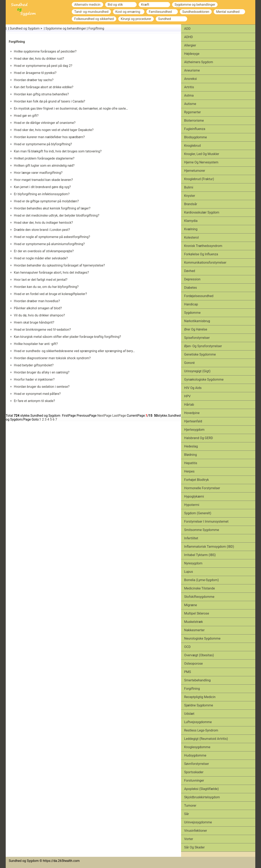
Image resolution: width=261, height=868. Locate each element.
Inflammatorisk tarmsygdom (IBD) (209, 547)
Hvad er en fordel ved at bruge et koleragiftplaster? (50, 294)
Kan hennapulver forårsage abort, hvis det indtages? (51, 273)
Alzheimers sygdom (199, 62)
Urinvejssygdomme (198, 822)
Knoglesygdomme (197, 747)
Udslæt (189, 714)
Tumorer (190, 806)
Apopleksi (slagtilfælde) (201, 789)
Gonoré (189, 363)
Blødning (191, 455)
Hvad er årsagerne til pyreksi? (35, 73)
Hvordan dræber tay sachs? (34, 80)
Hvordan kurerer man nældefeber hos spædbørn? (49, 137)
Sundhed (165, 19)
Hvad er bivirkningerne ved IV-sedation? (42, 330)
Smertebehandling (197, 680)
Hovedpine (192, 413)
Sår (187, 814)
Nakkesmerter (194, 630)
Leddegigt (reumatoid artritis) (206, 739)
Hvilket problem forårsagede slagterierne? (44, 158)
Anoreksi (190, 79)
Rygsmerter (192, 112)
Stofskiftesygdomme (199, 597)
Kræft (145, 5)
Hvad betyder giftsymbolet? (34, 365)
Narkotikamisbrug (197, 321)
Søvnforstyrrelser (197, 764)
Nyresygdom (193, 563)
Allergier (190, 45)
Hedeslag (191, 446)
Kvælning (191, 229)
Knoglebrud (192, 146)
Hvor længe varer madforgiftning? (38, 173)
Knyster (190, 196)
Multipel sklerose (197, 613)
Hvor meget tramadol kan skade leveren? (43, 180)
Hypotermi (192, 505)
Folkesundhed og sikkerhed (94, 19)
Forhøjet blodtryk (196, 480)
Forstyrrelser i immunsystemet (206, 522)
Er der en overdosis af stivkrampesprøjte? (44, 251)
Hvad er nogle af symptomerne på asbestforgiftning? (52, 237)
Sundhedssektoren (196, 12)
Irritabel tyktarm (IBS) (200, 555)
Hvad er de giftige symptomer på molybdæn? (46, 201)
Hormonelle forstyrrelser (202, 488)
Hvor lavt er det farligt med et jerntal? (41, 280)
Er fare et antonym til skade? (34, 401)
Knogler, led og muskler (202, 154)
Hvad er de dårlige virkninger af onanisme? (45, 123)
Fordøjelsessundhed (199, 296)
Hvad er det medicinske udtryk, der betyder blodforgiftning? (57, 215)
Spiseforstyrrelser (197, 338)
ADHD (189, 37)
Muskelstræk (194, 622)
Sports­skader (194, 772)
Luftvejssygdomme (198, 722)
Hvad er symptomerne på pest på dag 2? (43, 66)
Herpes (189, 471)
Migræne (191, 605)
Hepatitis (191, 463)
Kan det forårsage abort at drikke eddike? (44, 87)
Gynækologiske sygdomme (204, 379)
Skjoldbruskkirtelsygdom (202, 797)
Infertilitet (191, 538)
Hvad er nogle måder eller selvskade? (41, 258)
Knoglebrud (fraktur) (199, 179)
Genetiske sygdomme (200, 354)
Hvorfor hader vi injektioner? (34, 379)
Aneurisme (192, 70)
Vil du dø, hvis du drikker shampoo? (39, 315)
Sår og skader (194, 847)
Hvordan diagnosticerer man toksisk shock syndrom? (52, 358)
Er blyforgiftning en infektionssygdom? (42, 194)
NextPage (104, 416)
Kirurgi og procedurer (136, 19)
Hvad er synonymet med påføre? (37, 394)
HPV (187, 396)
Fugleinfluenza (195, 129)
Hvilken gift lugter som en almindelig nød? (44, 166)
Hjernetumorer (195, 171)
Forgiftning (96, 28)
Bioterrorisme (194, 121)
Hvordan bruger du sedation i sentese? (42, 387)
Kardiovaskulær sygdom (202, 212)
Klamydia (191, 221)
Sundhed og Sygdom (25, 28)
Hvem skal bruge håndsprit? (34, 322)
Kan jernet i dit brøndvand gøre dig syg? (42, 187)
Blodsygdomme (195, 137)
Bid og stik (115, 5)
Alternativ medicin (87, 5)
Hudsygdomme (195, 755)
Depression (192, 279)
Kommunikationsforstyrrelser (205, 263)
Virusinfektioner (196, 831)
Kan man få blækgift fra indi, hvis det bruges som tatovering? (58, 151)
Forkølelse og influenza (201, 254)
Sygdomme (192, 313)
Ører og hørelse (196, 329)
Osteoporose (193, 664)
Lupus (189, 572)
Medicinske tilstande (200, 588)
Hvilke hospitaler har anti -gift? (36, 344)
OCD (187, 647)
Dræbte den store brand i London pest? (42, 230)
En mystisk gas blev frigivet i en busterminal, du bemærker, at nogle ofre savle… (71, 108)
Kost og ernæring (128, 12)
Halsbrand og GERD (199, 438)
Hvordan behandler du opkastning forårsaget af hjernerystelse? (59, 265)
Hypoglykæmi (194, 496)
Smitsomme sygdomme (202, 530)
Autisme (190, 104)
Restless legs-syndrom (201, 730)
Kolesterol (191, 237)
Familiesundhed (160, 12)
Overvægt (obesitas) (199, 655)
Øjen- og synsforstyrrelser (203, 346)
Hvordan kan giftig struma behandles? (41, 94)
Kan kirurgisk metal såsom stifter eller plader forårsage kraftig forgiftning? (67, 337)
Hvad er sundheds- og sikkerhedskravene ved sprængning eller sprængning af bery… (74, 351)
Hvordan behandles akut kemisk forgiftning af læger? (52, 208)
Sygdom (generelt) (198, 513)
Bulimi (189, 187)
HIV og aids (193, 388)
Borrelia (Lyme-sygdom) (201, 580)
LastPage (119, 416)
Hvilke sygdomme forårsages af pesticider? (45, 51)
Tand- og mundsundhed (91, 12)
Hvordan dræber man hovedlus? (37, 301)
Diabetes (191, 288)
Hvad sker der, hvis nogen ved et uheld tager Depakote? (54, 130)
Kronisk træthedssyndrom (203, 246)
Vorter (189, 839)
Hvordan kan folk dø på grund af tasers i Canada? (49, 101)
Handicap (191, 304)
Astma (189, 95)
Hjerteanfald (193, 421)
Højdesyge (192, 54)
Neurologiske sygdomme (202, 638)
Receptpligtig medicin (200, 697)
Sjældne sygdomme (199, 705)
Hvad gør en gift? (26, 116)
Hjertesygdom (194, 430)
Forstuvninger (194, 780)
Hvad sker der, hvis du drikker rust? (39, 59)
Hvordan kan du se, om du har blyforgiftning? (46, 287)
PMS (188, 672)
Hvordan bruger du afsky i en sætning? (42, 372)
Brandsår (191, 204)
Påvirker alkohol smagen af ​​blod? (38, 308)
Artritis (189, 87)
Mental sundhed (228, 12)
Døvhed (190, 271)
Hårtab (189, 405)
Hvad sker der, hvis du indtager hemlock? (43, 223)
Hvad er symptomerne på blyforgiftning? (43, 144)
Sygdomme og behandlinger (195, 5)
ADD (187, 29)
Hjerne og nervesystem (201, 162)
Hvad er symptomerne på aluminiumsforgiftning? (49, 244)
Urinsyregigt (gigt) (197, 371)
